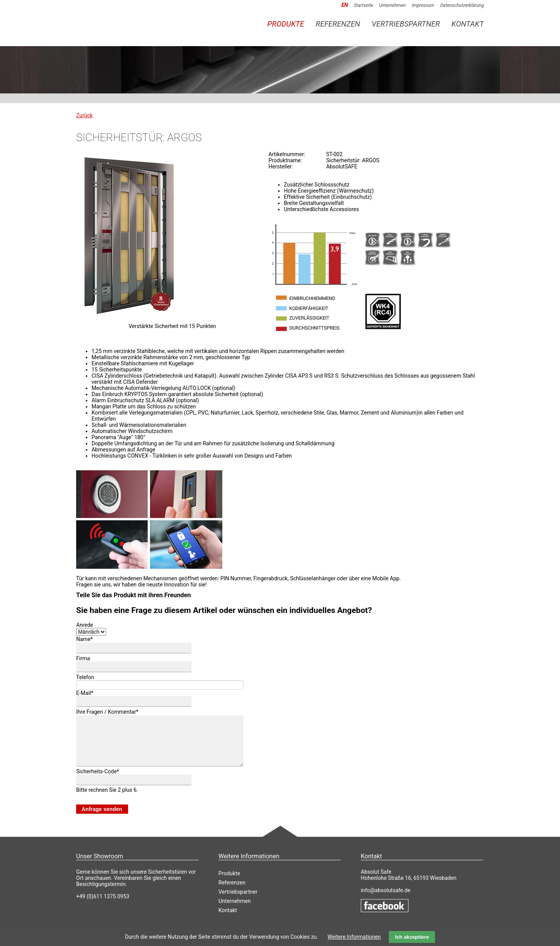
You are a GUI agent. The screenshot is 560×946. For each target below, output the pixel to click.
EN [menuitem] (345, 5)
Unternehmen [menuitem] (392, 5)
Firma (83, 658)
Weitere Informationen (354, 937)
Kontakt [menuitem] (468, 24)
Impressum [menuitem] (423, 5)
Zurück (84, 115)
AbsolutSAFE (130, 20)
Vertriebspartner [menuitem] (406, 24)
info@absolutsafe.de (386, 899)
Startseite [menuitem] (363, 5)
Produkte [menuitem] (286, 24)
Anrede (85, 625)
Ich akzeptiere (412, 937)
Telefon (85, 677)
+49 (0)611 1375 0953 (103, 906)
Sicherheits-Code (98, 781)
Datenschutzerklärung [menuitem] (462, 5)
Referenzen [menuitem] (338, 24)
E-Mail (85, 693)
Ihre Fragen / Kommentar (107, 712)
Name (84, 640)
